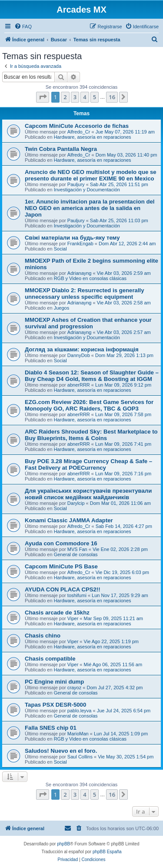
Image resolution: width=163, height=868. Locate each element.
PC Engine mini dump (54, 682)
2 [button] (65, 97)
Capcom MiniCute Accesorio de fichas (77, 126)
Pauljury (76, 184)
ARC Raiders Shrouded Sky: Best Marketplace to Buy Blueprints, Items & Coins (91, 435)
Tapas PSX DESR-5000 (55, 705)
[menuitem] (23, 27)
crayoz (74, 688)
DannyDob (79, 355)
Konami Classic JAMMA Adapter (69, 520)
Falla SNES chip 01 (51, 728)
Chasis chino (43, 636)
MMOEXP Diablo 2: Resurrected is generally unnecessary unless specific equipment (85, 294)
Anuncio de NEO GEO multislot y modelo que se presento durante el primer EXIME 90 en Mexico (91, 175)
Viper (73, 618)
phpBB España (107, 852)
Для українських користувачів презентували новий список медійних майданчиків (88, 494)
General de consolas (76, 554)
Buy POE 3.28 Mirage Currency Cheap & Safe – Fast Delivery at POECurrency (88, 464)
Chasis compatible (50, 659)
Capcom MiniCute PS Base (61, 566)
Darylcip (76, 503)
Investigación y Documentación (87, 190)
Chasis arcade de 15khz (57, 613)
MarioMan (78, 734)
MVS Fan (77, 549)
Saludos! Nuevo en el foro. (61, 751)
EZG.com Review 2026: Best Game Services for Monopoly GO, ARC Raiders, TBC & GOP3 (89, 405)
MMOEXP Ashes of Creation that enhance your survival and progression (88, 323)
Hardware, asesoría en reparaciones (93, 137)
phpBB (63, 844)
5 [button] (95, 97)
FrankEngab (80, 244)
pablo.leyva (80, 711)
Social (60, 249)
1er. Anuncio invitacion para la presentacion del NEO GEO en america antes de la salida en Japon (90, 208)
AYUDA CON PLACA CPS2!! (63, 589)
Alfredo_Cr (79, 132)
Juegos (62, 308)
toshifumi (77, 595)
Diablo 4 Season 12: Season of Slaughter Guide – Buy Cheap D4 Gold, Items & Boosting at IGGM (92, 376)
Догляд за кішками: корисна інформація (82, 349)
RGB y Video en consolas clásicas (90, 278)
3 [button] (75, 97)
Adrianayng (80, 273)
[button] (43, 97)
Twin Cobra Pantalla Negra (61, 149)
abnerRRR (79, 385)
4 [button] (85, 97)
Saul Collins (80, 757)
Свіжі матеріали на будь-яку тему (72, 238)
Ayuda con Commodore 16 (61, 543)
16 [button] (112, 97)
